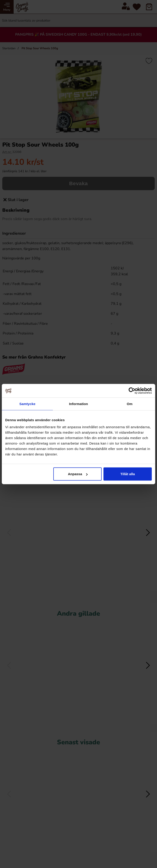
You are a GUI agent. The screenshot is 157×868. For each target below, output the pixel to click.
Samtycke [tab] (27, 404)
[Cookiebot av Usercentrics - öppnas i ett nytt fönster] (132, 391)
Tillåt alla (128, 474)
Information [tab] (78, 404)
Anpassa (78, 474)
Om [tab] (130, 404)
